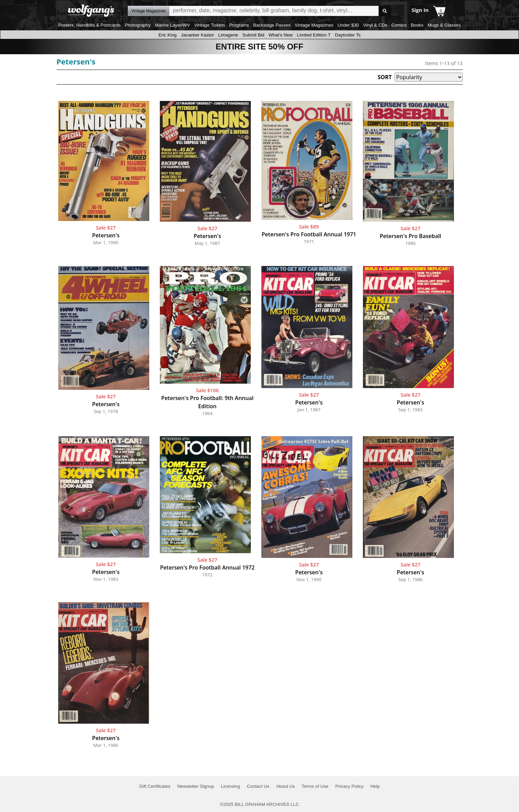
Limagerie (228, 35)
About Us (285, 786)
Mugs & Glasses (444, 25)
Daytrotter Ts (348, 35)
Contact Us (258, 786)
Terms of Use (315, 786)
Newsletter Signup (196, 786)
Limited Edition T (314, 35)
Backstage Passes (272, 25)
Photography (138, 25)
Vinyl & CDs (375, 25)
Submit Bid (253, 35)
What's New (281, 35)
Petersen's (76, 61)
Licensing (230, 786)
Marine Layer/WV (173, 25)
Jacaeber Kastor (197, 35)
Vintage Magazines (314, 25)
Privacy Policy (349, 786)
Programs (239, 25)
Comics (399, 25)
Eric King (167, 35)
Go (385, 11)
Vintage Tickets (210, 25)
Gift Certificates (155, 786)
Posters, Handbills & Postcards (89, 25)
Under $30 (348, 25)
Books (417, 25)
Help (375, 786)
